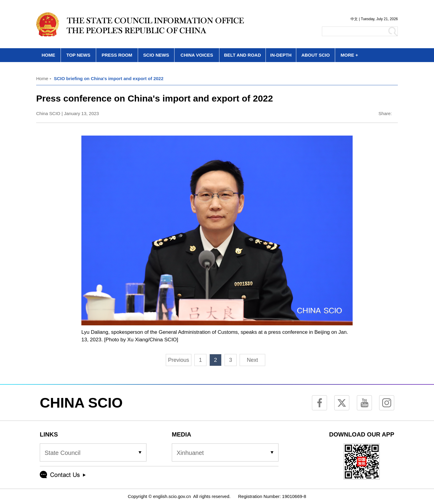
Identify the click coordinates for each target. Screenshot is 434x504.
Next (252, 360)
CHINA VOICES (197, 55)
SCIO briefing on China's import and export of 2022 (109, 78)
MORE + (349, 55)
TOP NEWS (78, 55)
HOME (48, 55)
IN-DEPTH (281, 55)
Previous (178, 360)
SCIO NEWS (156, 55)
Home (42, 78)
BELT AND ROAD (242, 55)
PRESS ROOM (117, 55)
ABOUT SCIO (316, 55)
